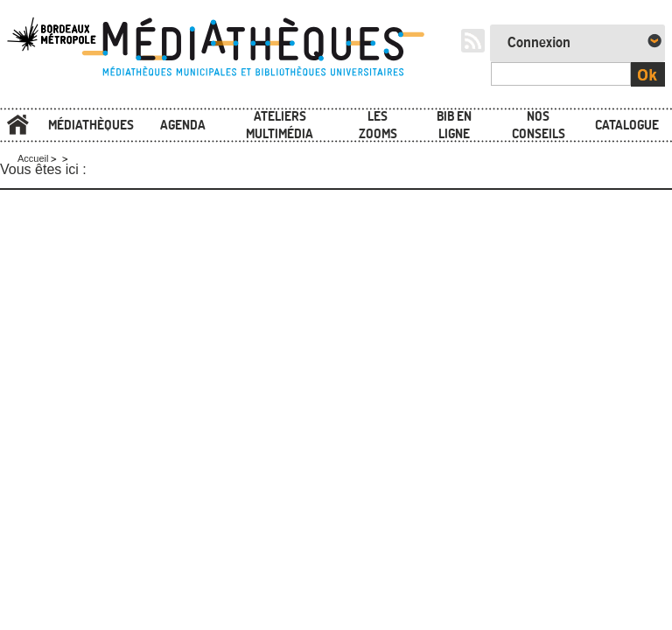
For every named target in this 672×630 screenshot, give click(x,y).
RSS (473, 41)
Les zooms (378, 125)
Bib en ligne (454, 125)
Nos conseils (539, 125)
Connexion (539, 43)
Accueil (17, 126)
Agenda (183, 125)
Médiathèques (91, 125)
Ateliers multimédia (280, 125)
